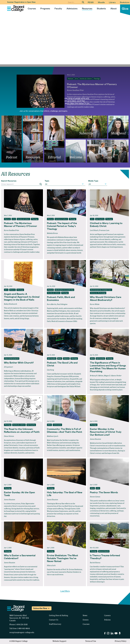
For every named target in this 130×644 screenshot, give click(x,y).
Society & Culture (23, 219)
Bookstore (125, 2)
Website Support (59, 641)
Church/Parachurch (12, 359)
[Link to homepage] (15, 8)
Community (57, 425)
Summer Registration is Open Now (21, 2)
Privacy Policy (121, 641)
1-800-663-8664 (23, 629)
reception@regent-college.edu (22, 633)
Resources (87, 8)
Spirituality (100, 219)
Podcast (7, 219)
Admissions (72, 8)
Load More (65, 591)
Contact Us (54, 620)
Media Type (93, 181)
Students (101, 8)
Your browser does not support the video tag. (65, 45)
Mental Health (104, 551)
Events (86, 620)
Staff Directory (55, 624)
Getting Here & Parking (58, 616)
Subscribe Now (40, 608)
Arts (14, 219)
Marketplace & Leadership (64, 290)
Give (125, 8)
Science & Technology (98, 293)
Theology (35, 219)
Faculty (58, 8)
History (13, 290)
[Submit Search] (83, 2)
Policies (107, 620)
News (85, 616)
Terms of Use (91, 641)
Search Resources (9, 181)
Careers (107, 616)
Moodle (101, 2)
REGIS (91, 2)
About (114, 8)
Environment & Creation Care (101, 290)
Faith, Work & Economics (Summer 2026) (62, 321)
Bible (60, 359)
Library (112, 2)
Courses (32, 8)
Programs (45, 8)
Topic (47, 181)
